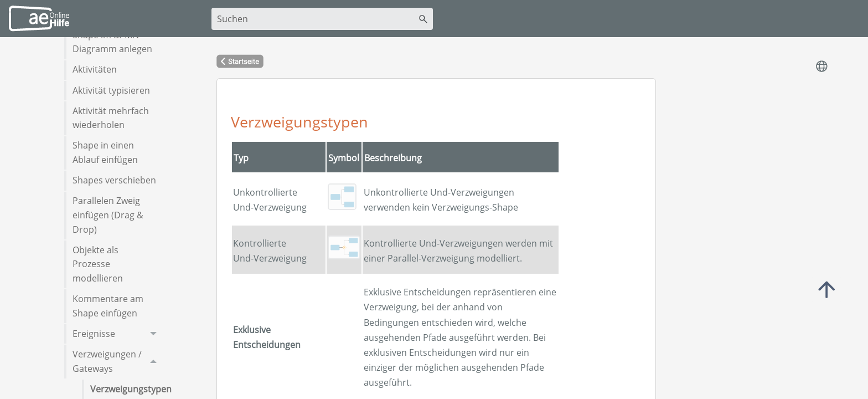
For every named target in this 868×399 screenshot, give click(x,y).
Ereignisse (118, 334)
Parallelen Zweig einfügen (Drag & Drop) (108, 215)
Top (826, 290)
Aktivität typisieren (111, 90)
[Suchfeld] (322, 19)
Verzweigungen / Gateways (118, 362)
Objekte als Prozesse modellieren (98, 264)
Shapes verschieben (114, 180)
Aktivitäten (95, 69)
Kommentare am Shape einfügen (108, 306)
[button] (423, 19)
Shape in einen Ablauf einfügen (105, 152)
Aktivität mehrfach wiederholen (111, 118)
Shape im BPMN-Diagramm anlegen (112, 42)
